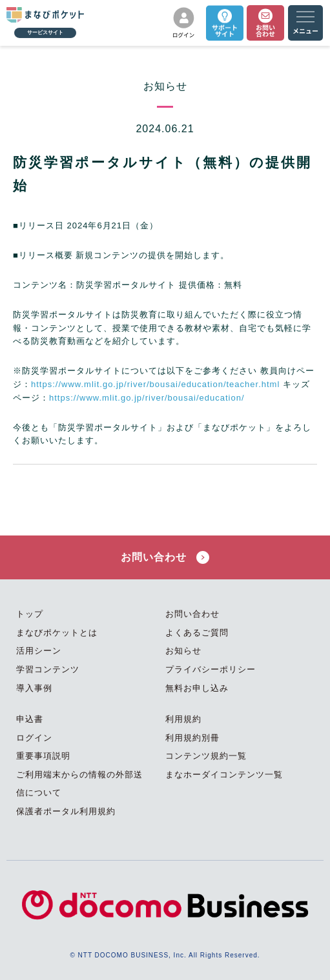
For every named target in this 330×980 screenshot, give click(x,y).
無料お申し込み (197, 688)
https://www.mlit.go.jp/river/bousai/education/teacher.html (155, 384)
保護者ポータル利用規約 (66, 811)
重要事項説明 (43, 756)
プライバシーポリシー (211, 669)
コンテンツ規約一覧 (206, 756)
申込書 (30, 719)
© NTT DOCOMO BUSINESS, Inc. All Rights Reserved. (165, 955)
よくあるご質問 (197, 633)
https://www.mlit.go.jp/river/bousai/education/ (147, 398)
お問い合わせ (165, 557)
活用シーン (39, 651)
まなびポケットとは (57, 633)
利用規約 (183, 719)
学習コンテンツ (48, 669)
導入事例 (34, 688)
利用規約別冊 (192, 738)
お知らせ (183, 651)
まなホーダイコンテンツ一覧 (224, 775)
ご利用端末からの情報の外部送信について (79, 784)
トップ (30, 614)
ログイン (34, 738)
